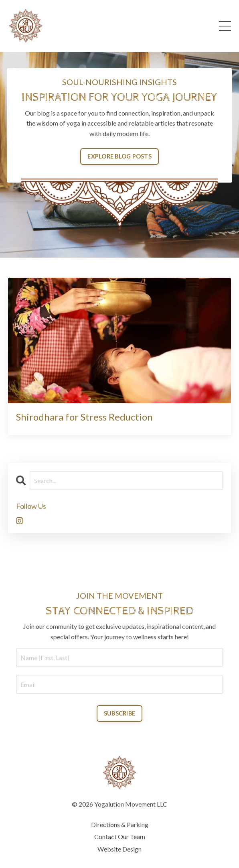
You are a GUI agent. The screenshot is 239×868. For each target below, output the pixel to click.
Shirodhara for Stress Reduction (84, 417)
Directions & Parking (120, 824)
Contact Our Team (120, 836)
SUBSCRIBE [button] (119, 713)
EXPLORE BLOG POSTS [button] (119, 156)
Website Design (119, 849)
